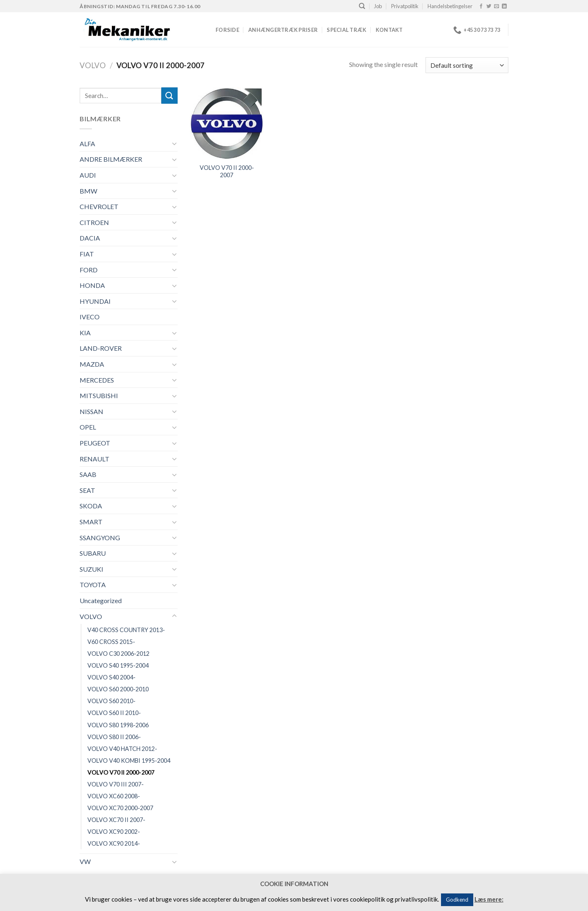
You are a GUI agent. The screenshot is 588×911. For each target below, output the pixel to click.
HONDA (92, 285)
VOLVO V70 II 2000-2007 (121, 772)
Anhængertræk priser (283, 30)
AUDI (88, 175)
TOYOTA (93, 585)
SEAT (87, 490)
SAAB (88, 474)
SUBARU (93, 553)
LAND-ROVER (101, 348)
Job (378, 6)
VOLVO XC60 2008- (114, 796)
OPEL (88, 427)
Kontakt (389, 30)
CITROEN (94, 222)
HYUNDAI (95, 301)
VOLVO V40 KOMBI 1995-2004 (129, 761)
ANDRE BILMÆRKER (111, 159)
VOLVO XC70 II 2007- (116, 820)
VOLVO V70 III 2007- (116, 784)
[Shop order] (467, 65)
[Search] (362, 6)
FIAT (87, 254)
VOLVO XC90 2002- (114, 832)
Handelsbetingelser (450, 6)
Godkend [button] (457, 900)
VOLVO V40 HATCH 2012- (122, 749)
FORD (89, 270)
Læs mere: (489, 899)
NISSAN (91, 411)
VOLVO (93, 65)
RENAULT (95, 459)
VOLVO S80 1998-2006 (118, 725)
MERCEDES (97, 380)
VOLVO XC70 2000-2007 (120, 808)
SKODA (91, 506)
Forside (227, 30)
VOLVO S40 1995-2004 (118, 665)
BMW (88, 191)
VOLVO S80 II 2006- (114, 737)
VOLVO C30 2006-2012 (118, 654)
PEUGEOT (95, 443)
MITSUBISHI (99, 395)
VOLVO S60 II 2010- (114, 713)
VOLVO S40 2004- (111, 677)
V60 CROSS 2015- (111, 642)
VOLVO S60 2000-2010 (118, 689)
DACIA (90, 238)
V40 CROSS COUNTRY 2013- (126, 630)
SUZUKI (91, 569)
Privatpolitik (405, 6)
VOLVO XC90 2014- (114, 843)
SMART (91, 522)
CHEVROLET (99, 206)
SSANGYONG (100, 538)
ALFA (87, 144)
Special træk (346, 30)
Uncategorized (101, 600)
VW (85, 861)
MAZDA (92, 364)
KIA (85, 333)
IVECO (90, 317)
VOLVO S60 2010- (111, 701)
